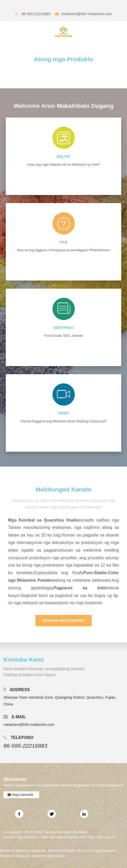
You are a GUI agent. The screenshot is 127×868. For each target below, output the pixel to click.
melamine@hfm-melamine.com (87, 14)
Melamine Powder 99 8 (66, 851)
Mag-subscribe (23, 795)
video (63, 413)
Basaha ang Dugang (64, 620)
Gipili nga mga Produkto (59, 837)
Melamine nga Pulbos (49, 856)
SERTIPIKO (63, 328)
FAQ (64, 242)
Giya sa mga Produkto (20, 837)
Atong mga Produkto (63, 59)
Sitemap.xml (107, 837)
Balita (64, 156)
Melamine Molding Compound (23, 851)
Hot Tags (88, 837)
